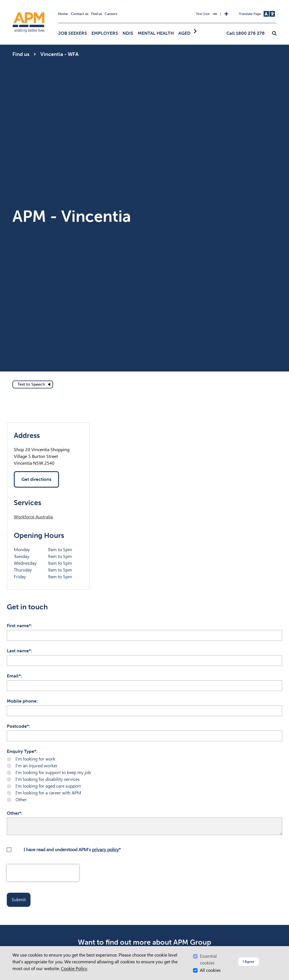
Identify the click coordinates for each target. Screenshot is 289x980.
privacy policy (105, 850)
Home (63, 14)
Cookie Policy (74, 969)
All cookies (210, 970)
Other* (14, 813)
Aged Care (191, 33)
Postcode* (18, 726)
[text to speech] (33, 384)
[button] (274, 34)
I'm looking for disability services (48, 779)
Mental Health (156, 33)
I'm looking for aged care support (48, 786)
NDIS (128, 33)
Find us (97, 14)
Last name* (19, 651)
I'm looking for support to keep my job (53, 773)
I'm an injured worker (37, 766)
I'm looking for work (35, 759)
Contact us (80, 14)
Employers (105, 33)
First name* (19, 626)
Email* (14, 676)
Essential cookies (208, 960)
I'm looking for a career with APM (48, 793)
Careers (111, 14)
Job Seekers (73, 33)
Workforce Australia (33, 517)
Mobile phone (22, 701)
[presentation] (43, 873)
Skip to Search (11, 2)
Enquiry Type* (21, 751)
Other (21, 800)
